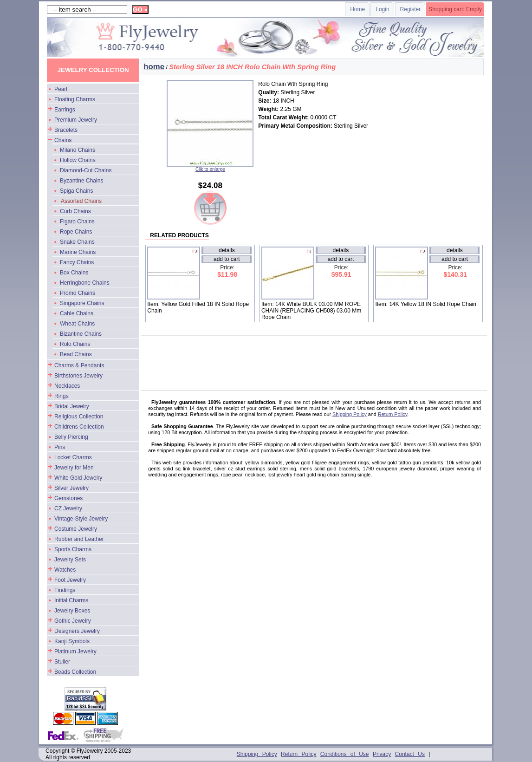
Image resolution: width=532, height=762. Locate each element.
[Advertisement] (319, 359)
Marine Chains (78, 252)
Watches (65, 570)
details (227, 250)
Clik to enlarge (210, 167)
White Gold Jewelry (78, 478)
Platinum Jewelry (75, 651)
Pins (60, 447)
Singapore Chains (82, 303)
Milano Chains (78, 150)
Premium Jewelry (76, 120)
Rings (62, 396)
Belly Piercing (71, 437)
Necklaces (67, 386)
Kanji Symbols (72, 641)
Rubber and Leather (79, 539)
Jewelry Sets (70, 560)
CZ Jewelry (68, 508)
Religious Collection (79, 417)
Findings (65, 590)
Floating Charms (75, 99)
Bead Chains (76, 354)
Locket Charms (73, 457)
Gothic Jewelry (73, 621)
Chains (63, 140)
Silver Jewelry (71, 488)
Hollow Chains (78, 160)
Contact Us (410, 754)
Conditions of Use (345, 754)
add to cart (227, 259)
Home (357, 9)
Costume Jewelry (76, 529)
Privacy (382, 754)
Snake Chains (77, 242)
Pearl (61, 89)
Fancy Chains (77, 262)
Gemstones (68, 498)
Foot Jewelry (70, 580)
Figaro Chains (77, 221)
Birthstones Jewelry (78, 376)
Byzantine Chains (81, 181)
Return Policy (393, 414)
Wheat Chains (77, 324)
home (154, 67)
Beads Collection (75, 672)
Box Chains (74, 273)
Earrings (65, 110)
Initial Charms (71, 600)
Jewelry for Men (74, 468)
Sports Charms (73, 549)
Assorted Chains (81, 201)
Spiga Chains (76, 191)
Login (382, 9)
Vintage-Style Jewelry (81, 519)
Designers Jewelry (77, 631)
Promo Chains (78, 293)
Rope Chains (76, 232)
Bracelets (66, 130)
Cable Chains (77, 313)
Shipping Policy (350, 414)
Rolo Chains (75, 344)
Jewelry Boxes (72, 611)
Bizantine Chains (81, 334)
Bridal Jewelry (72, 406)
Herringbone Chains (85, 283)
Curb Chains (75, 211)
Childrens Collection (79, 427)
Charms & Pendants (79, 365)
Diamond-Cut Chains (86, 170)
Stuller (62, 662)
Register (411, 9)
